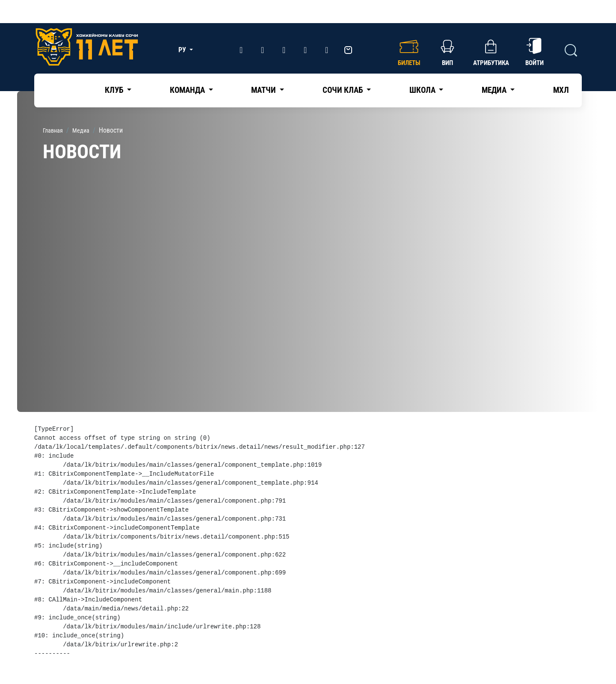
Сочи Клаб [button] (344, 90)
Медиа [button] (495, 90)
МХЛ (561, 90)
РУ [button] (183, 50)
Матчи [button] (264, 90)
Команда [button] (188, 90)
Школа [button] (423, 90)
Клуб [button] (115, 90)
